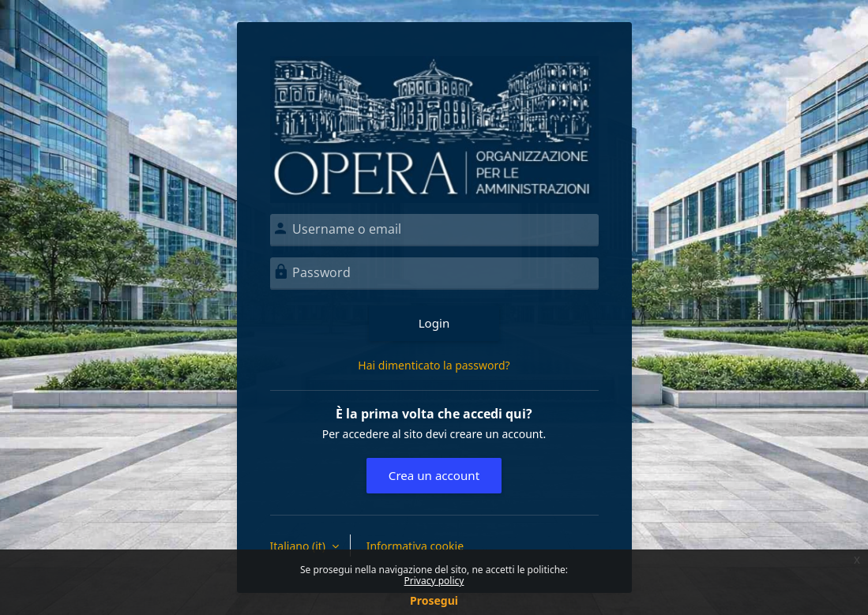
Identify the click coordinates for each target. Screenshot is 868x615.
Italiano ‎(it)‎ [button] (299, 546)
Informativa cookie (415, 546)
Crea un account (434, 475)
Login (434, 323)
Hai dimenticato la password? (434, 365)
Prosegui (434, 600)
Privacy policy (434, 581)
